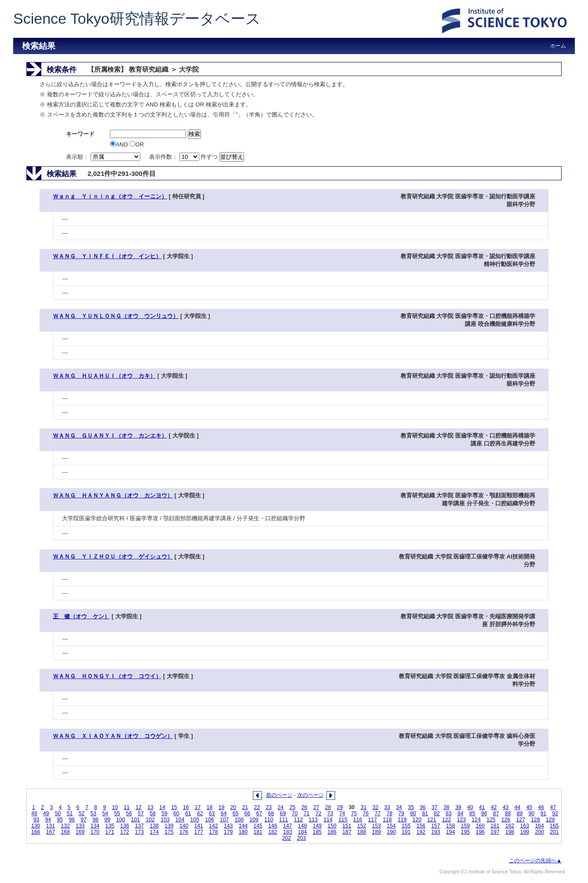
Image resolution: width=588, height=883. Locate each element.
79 (402, 814)
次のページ (310, 795)
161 (495, 826)
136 (124, 826)
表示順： (104, 157)
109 (254, 820)
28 (328, 807)
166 (36, 832)
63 (212, 814)
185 (317, 832)
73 (330, 814)
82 (437, 814)
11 (127, 807)
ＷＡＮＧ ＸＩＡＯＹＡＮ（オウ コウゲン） (113, 736)
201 (554, 832)
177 (199, 832)
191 (406, 832)
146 (273, 826)
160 (480, 826)
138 (154, 826)
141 (199, 826)
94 (48, 820)
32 (376, 807)
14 (162, 807)
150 (332, 826)
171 (110, 832)
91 (544, 814)
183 (288, 832)
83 (449, 814)
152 (362, 826)
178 (213, 832)
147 (288, 826)
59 (164, 814)
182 (273, 832)
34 (399, 807)
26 (304, 807)
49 (46, 814)
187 (347, 832)
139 (169, 826)
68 (271, 814)
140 (184, 826)
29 (340, 807)
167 (51, 832)
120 (417, 820)
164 (539, 826)
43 (506, 807)
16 (186, 807)
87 (496, 814)
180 (243, 832)
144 (243, 826)
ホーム (558, 46)
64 (224, 814)
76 (366, 814)
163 (525, 826)
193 (436, 832)
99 (107, 820)
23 (269, 807)
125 (491, 820)
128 (535, 820)
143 (228, 826)
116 (358, 820)
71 (307, 814)
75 (354, 814)
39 (458, 807)
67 (259, 814)
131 (51, 826)
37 (435, 807)
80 (413, 814)
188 (362, 832)
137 (139, 826)
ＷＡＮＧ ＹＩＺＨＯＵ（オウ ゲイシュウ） (113, 556)
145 (258, 826)
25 (292, 807)
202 (287, 838)
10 (115, 807)
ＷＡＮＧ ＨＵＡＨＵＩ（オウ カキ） (104, 376)
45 (530, 807)
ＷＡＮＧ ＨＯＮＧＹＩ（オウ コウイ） (107, 676)
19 (222, 807)
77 (378, 814)
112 (298, 820)
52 (82, 814)
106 (209, 820)
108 (239, 820)
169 (80, 832)
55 (117, 814)
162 (510, 826)
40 (470, 807)
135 (110, 826)
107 (224, 820)
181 (258, 832)
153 (376, 826)
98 (95, 820)
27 (316, 807)
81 (425, 814)
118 (387, 820)
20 (234, 807)
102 (150, 820)
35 (411, 807)
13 (150, 807)
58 (153, 814)
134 (95, 826)
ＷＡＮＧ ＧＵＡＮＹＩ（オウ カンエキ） (110, 436)
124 (476, 820)
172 (124, 832)
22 (257, 807)
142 (213, 826)
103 (165, 820)
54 (106, 814)
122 (446, 820)
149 (317, 826)
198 (510, 832)
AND (120, 144)
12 (139, 807)
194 (450, 832)
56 (129, 814)
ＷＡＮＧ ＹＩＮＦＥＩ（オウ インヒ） (107, 256)
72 (318, 814)
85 (472, 814)
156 (421, 826)
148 (302, 826)
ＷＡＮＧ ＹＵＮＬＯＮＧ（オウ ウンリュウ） (116, 316)
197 (495, 832)
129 (550, 820)
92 (555, 814)
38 (446, 807)
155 (406, 826)
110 (269, 820)
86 (484, 814)
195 (465, 832)
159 (465, 826)
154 (391, 826)
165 (554, 826)
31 (364, 807)
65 (236, 814)
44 (518, 807)
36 (423, 807)
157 (436, 826)
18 (210, 807)
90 (532, 814)
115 (343, 820)
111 (284, 820)
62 (200, 814)
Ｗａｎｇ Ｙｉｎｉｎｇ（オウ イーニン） (110, 196)
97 (84, 820)
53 (94, 814)
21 (245, 807)
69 (283, 814)
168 (65, 832)
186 (332, 832)
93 (37, 820)
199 (525, 832)
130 (36, 826)
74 (342, 814)
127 (521, 820)
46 (541, 807)
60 (176, 814)
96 (72, 820)
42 (494, 807)
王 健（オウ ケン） (81, 616)
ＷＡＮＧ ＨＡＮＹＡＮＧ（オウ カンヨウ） (113, 495)
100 (121, 820)
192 (421, 832)
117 (373, 820)
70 (295, 814)
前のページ (279, 795)
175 (169, 832)
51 (70, 814)
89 (520, 814)
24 (281, 807)
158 (450, 826)
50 (58, 814)
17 (198, 807)
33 (387, 807)
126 (506, 820)
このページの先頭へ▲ (535, 861)
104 (180, 820)
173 (139, 832)
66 (248, 814)
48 (34, 814)
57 (141, 814)
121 (432, 820)
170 (95, 832)
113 (313, 820)
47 (553, 807)
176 (184, 832)
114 (328, 820)
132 (65, 826)
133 (80, 826)
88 (508, 814)
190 (391, 832)
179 (228, 832)
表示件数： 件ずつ (184, 157)
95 (60, 820)
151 (347, 826)
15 (174, 807)
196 (480, 832)
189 (376, 832)
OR (137, 144)
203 (301, 838)
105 (195, 820)
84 (460, 814)
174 (154, 832)
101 (135, 820)
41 (482, 807)
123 (461, 820)
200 (539, 832)
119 (402, 820)
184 (302, 832)
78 (390, 814)
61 (188, 814)
